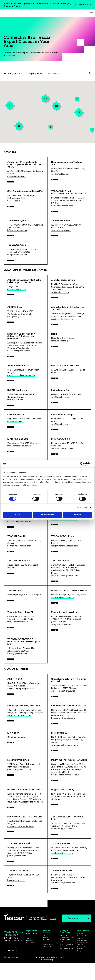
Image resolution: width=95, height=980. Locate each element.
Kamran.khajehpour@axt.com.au (22, 734)
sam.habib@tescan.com (62, 913)
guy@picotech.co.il (60, 524)
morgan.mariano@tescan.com (64, 550)
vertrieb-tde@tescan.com (19, 580)
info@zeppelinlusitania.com (63, 665)
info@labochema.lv (60, 446)
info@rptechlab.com (60, 174)
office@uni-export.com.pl (63, 636)
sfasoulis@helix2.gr (60, 355)
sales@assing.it (14, 329)
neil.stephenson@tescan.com (65, 612)
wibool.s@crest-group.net (63, 737)
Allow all (78, 515)
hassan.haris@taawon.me (19, 365)
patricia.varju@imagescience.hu (21, 392)
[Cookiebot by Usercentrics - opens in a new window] (82, 464)
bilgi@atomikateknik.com (62, 331)
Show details (82, 507)
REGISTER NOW (84, 5)
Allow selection (47, 515)
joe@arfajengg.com (60, 302)
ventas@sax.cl (14, 203)
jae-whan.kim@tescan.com (63, 946)
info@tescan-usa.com (17, 235)
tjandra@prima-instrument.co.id (65, 828)
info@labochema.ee (60, 416)
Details (12, 183)
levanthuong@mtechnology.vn (65, 796)
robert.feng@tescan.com (63, 887)
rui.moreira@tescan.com (62, 208)
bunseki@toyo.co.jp (16, 943)
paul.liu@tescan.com (17, 916)
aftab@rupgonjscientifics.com (21, 884)
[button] (92, 130)
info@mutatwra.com (16, 299)
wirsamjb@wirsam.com (17, 697)
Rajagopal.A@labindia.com (63, 766)
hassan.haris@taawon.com (19, 553)
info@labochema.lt (16, 443)
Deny (17, 515)
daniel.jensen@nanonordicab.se (22, 524)
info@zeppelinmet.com (18, 663)
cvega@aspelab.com (17, 176)
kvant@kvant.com (15, 419)
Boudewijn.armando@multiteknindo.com (25, 857)
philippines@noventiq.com (19, 823)
